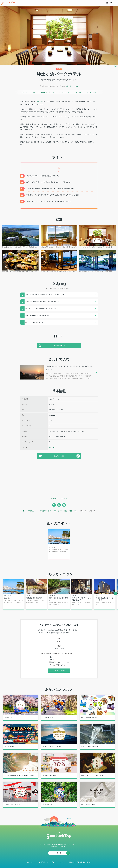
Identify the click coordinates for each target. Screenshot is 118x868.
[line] (64, 505)
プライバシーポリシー (58, 862)
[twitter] (59, 505)
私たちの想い (31, 862)
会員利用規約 (43, 862)
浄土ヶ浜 (39, 102)
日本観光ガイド (32, 511)
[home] (9, 3)
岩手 (50, 511)
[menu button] (115, 3)
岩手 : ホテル (74, 511)
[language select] (107, 3)
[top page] (23, 511)
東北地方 (43, 511)
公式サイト (52, 447)
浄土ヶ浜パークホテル (72, 86)
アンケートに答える (59, 670)
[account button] (111, 3)
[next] (116, 593)
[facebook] (54, 505)
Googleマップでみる (58, 499)
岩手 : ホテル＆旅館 (60, 511)
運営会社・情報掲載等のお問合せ (80, 862)
